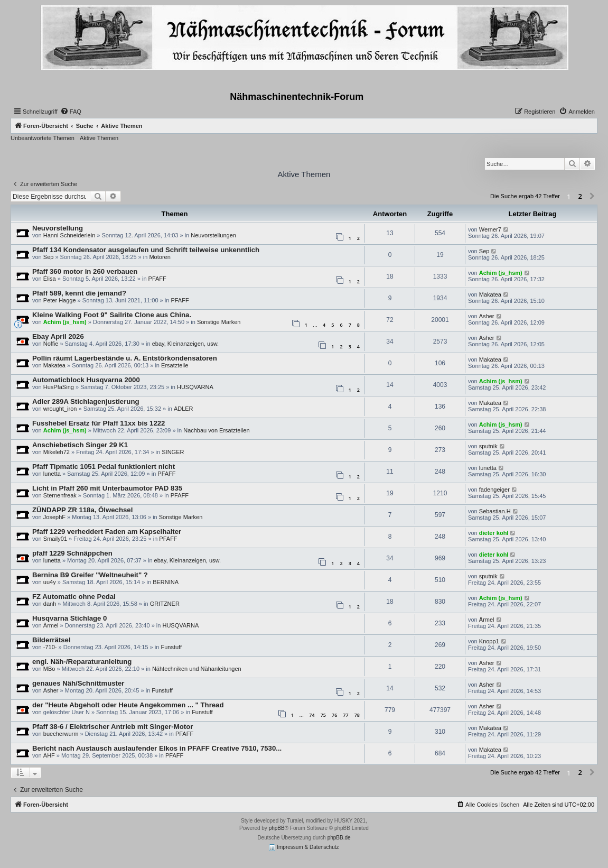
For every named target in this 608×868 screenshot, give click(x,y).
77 (345, 715)
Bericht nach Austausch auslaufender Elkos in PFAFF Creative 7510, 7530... (157, 748)
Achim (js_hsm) (501, 273)
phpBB (277, 828)
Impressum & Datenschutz (304, 848)
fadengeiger (494, 490)
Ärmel (51, 625)
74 (312, 715)
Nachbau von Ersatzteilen (216, 430)
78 (357, 715)
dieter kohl (494, 533)
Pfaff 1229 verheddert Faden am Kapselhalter (107, 532)
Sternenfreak (60, 495)
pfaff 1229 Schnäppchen (72, 553)
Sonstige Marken (219, 322)
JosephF (54, 517)
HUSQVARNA (195, 387)
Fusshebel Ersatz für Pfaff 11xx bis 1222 (99, 423)
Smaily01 (55, 539)
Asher (487, 316)
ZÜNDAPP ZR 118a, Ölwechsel (82, 510)
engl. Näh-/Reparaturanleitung (82, 662)
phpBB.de (339, 838)
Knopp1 (489, 641)
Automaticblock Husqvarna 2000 (86, 380)
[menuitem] (71, 112)
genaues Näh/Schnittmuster (78, 683)
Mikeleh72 (57, 452)
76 (334, 715)
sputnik (488, 446)
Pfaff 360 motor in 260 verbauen (85, 271)
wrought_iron (60, 409)
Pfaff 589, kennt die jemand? (79, 293)
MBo (49, 669)
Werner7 (490, 229)
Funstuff (171, 647)
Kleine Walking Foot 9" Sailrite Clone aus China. (112, 315)
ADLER (184, 409)
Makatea (490, 294)
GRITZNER (165, 604)
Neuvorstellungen (213, 235)
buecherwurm (61, 734)
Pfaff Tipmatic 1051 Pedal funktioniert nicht (104, 467)
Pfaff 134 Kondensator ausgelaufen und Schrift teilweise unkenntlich (146, 250)
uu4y (50, 582)
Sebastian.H (495, 511)
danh (50, 604)
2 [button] (580, 196)
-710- (50, 647)
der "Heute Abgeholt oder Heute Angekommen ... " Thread (128, 705)
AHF (49, 755)
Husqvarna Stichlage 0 (69, 618)
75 (323, 715)
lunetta (52, 474)
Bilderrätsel (52, 640)
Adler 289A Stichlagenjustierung (86, 401)
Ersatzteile (175, 365)
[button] (592, 197)
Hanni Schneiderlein (69, 235)
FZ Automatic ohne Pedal (74, 597)
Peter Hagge (60, 300)
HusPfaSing (59, 387)
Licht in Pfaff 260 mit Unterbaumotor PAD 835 (107, 488)
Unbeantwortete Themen (43, 138)
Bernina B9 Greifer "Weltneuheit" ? (90, 575)
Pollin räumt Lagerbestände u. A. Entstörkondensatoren (125, 358)
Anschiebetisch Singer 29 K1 (80, 445)
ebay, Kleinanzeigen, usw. (185, 344)
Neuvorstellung (58, 228)
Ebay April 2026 (58, 336)
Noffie (51, 344)
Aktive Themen (99, 138)
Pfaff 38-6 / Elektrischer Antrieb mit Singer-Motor (113, 727)
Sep (49, 257)
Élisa (50, 279)
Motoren (160, 257)
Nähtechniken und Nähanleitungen (197, 669)
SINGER (173, 452)
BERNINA (166, 582)
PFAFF (157, 279)
